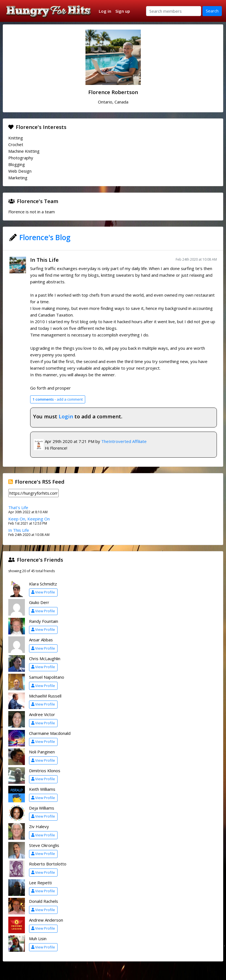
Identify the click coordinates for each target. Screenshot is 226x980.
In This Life (44, 260)
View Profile (43, 592)
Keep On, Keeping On (29, 519)
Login (66, 416)
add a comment (58, 399)
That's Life (18, 507)
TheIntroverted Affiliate (124, 441)
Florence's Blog (45, 237)
